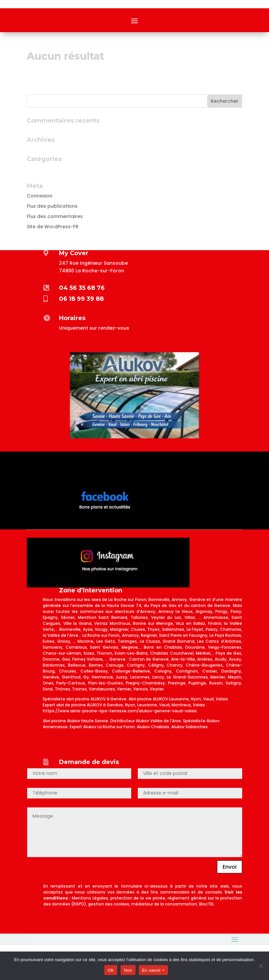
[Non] (261, 966)
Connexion (40, 196)
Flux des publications (52, 206)
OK (111, 970)
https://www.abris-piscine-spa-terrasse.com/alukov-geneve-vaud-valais (120, 711)
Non (128, 970)
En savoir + (153, 970)
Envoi (230, 867)
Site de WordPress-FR (53, 227)
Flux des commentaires (55, 216)
